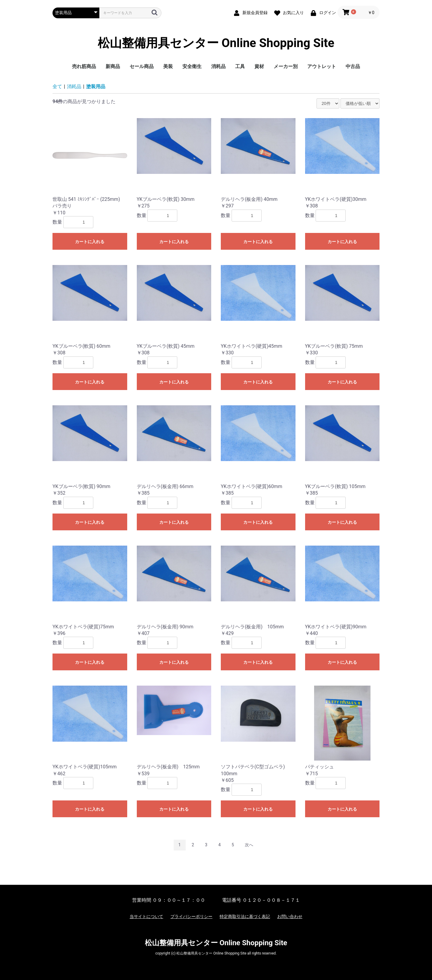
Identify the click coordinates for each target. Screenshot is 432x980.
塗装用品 (96, 86)
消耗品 (218, 66)
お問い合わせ (290, 916)
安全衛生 (192, 66)
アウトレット (322, 66)
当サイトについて (146, 916)
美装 (168, 66)
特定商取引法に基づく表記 (245, 916)
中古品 (353, 66)
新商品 (113, 66)
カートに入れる (90, 242)
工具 (240, 66)
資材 (259, 66)
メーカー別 (286, 66)
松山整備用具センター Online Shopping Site (216, 43)
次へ (249, 845)
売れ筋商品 (84, 66)
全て (57, 86)
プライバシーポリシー (191, 916)
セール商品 (142, 66)
